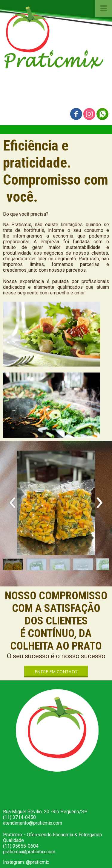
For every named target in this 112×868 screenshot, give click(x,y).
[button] (13, 566)
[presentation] (13, 503)
